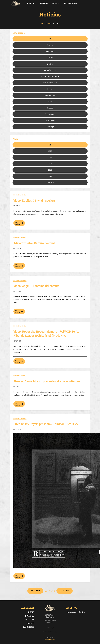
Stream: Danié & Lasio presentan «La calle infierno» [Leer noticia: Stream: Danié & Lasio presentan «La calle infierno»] (47, 381)
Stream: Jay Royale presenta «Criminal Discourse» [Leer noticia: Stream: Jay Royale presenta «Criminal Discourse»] (46, 424)
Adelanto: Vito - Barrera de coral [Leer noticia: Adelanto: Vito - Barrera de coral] (34, 243)
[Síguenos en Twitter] (84, 3)
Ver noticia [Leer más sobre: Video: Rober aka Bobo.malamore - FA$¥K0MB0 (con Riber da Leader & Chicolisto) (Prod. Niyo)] (19, 361)
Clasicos (50, 64)
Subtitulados (50, 114)
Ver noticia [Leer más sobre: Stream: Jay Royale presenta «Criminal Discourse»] (19, 576)
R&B (50, 102)
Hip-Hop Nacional (50, 83)
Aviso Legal (50, 628)
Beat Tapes (50, 51)
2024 (50, 164)
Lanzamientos (70, 3)
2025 (50, 157)
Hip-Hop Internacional (50, 76)
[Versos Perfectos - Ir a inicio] (16, 3)
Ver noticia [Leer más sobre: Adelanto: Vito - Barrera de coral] (19, 266)
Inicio (31, 612)
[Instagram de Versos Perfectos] (71, 612)
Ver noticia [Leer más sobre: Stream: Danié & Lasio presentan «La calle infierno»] (19, 404)
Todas (50, 39)
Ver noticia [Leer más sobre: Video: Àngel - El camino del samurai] (19, 311)
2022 (50, 176)
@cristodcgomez (50, 639)
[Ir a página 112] (35, 591)
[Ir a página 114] (65, 591)
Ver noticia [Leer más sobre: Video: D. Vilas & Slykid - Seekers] (19, 223)
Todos (50, 145)
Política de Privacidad (50, 632)
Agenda (50, 45)
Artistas (44, 3)
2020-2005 (50, 182)
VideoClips (50, 127)
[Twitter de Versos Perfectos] (82, 612)
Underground (50, 120)
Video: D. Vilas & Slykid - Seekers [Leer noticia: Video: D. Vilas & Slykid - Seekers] (34, 201)
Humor (50, 89)
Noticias (31, 3)
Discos (55, 3)
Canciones (29, 627)
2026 (50, 151)
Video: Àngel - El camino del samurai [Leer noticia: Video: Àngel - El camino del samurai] (37, 286)
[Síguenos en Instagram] (88, 3)
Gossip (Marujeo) (50, 70)
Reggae (50, 108)
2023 (50, 170)
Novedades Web (50, 95)
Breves (50, 58)
